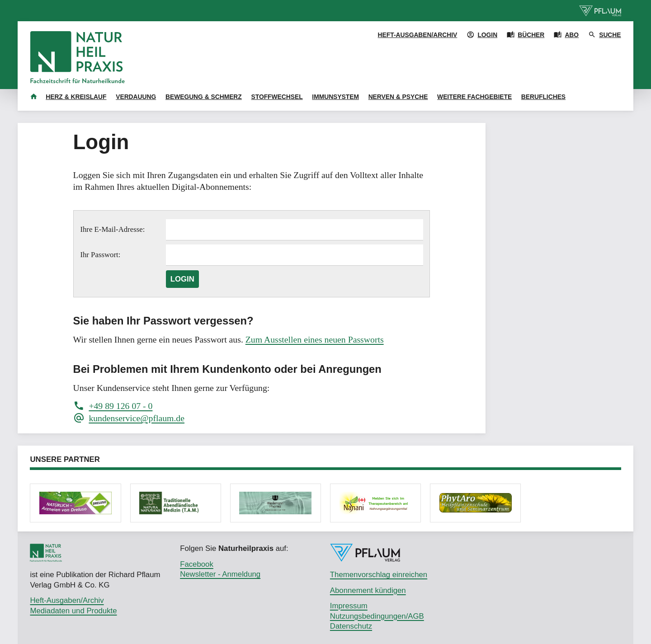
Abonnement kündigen (368, 590)
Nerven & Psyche (398, 97)
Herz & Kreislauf (76, 97)
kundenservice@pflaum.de (137, 418)
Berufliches (543, 97)
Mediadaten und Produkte (73, 611)
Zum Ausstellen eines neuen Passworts (315, 339)
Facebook (197, 564)
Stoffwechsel (277, 97)
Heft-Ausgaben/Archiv (418, 35)
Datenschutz (351, 626)
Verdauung (136, 97)
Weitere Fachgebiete (474, 97)
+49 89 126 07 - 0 (120, 406)
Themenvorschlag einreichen (379, 575)
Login (182, 279)
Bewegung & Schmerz (204, 97)
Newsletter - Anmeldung (220, 574)
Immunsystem (335, 97)
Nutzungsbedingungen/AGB (377, 616)
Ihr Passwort (99, 255)
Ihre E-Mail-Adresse (111, 229)
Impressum (349, 606)
